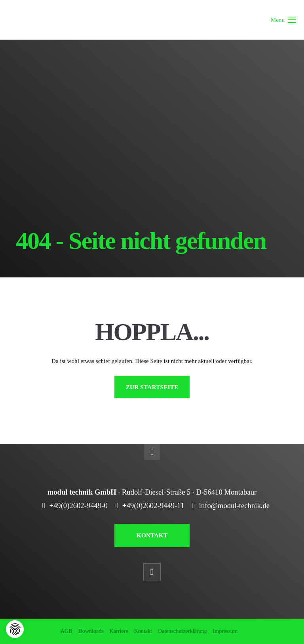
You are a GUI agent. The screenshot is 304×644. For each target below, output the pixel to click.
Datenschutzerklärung (182, 631)
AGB (66, 631)
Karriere (119, 631)
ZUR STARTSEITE (152, 387)
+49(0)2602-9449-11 (153, 505)
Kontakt (143, 631)
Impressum (225, 631)
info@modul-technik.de (234, 505)
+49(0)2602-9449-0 (78, 505)
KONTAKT (152, 535)
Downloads (91, 631)
